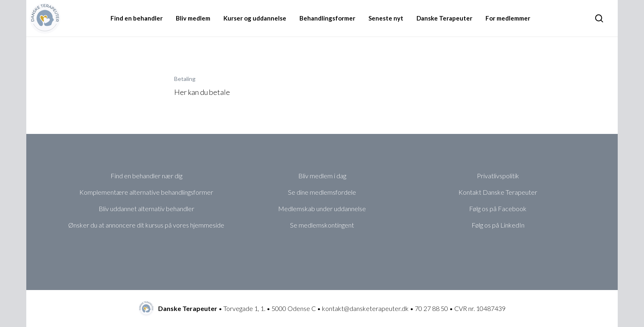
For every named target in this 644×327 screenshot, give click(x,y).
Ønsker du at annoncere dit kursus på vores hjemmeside (146, 225)
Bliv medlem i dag (322, 176)
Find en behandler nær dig (146, 176)
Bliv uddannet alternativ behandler (146, 208)
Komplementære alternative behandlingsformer (146, 192)
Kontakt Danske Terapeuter (498, 192)
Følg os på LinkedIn (498, 225)
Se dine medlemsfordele (322, 192)
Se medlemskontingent (322, 225)
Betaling (185, 79)
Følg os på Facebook (498, 208)
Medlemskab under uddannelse (322, 208)
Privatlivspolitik (498, 176)
